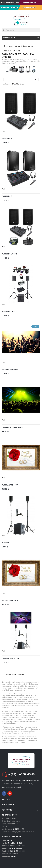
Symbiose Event (29, 7)
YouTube (10, 793)
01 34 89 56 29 (18, 829)
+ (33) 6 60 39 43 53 (22, 774)
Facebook (4, 793)
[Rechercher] (21, 30)
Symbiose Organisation (9, 2)
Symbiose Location (9, 7)
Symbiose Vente (29, 2)
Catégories (9, 38)
